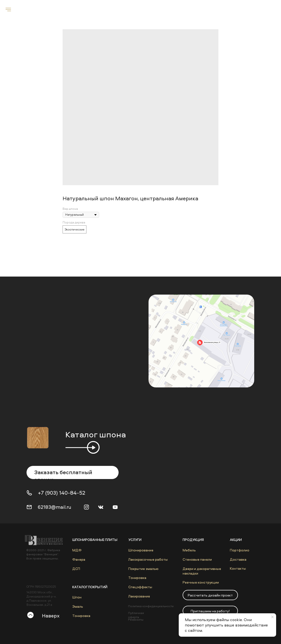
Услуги (135, 540)
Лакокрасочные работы (148, 559)
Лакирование (139, 596)
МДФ (77, 550)
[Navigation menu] (8, 10)
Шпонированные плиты (95, 540)
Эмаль (78, 606)
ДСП (76, 569)
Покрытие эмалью (143, 569)
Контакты (238, 568)
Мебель (189, 550)
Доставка (238, 559)
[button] (210, 595)
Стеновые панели (197, 559)
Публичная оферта (136, 615)
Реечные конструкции (201, 582)
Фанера (79, 559)
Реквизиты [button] (136, 620)
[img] (201, 341)
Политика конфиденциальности (151, 606)
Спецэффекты (140, 587)
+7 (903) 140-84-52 (62, 493)
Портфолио (240, 550)
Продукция (193, 540)
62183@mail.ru (54, 507)
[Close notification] (272, 617)
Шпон (77, 597)
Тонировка (81, 616)
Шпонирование (141, 550)
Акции (236, 540)
